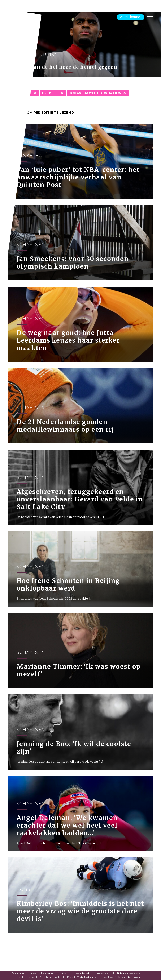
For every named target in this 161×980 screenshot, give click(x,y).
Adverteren (18, 973)
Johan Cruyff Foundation (95, 93)
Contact (64, 973)
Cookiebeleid (82, 973)
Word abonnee (131, 17)
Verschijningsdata (50, 977)
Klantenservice (25, 977)
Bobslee (50, 93)
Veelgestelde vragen (42, 973)
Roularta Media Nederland (82, 977)
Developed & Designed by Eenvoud (122, 977)
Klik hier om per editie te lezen (41, 113)
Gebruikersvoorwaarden (130, 973)
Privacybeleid (103, 973)
